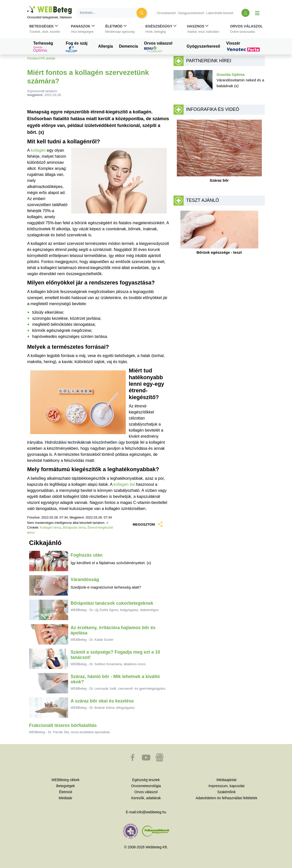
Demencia (129, 46)
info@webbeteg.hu (152, 812)
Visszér (244, 46)
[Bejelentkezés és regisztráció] (245, 13)
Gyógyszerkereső (191, 13)
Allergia (106, 46)
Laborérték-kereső (220, 13)
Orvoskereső (166, 13)
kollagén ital (124, 484)
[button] (45, 29)
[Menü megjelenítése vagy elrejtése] (257, 13)
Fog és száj (76, 47)
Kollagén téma (50, 527)
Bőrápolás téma (74, 527)
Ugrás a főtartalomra (27, 6)
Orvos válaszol (158, 47)
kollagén (39, 150)
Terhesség (43, 47)
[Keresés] (109, 13)
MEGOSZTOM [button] (148, 525)
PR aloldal (48, 58)
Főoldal (32, 58)
